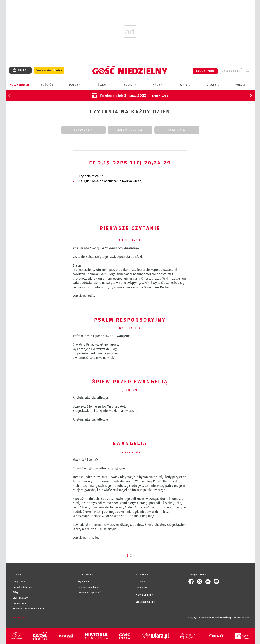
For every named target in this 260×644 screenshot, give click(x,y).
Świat (102, 85)
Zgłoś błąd (22, 618)
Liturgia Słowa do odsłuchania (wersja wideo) (111, 181)
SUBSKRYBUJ (205, 71)
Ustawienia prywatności (90, 592)
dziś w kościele (130, 130)
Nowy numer (19, 85)
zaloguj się (231, 71)
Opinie (185, 85)
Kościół (47, 85)
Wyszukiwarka (248, 71)
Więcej (240, 85)
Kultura (130, 85)
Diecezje (213, 85)
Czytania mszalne (91, 176)
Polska (75, 85)
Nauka (158, 85)
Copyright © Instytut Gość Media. (205, 617)
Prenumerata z (49, 70)
